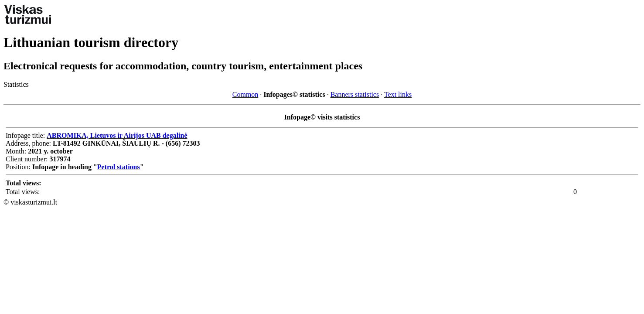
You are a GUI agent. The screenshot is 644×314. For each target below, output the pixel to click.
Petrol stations (119, 167)
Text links (398, 94)
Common (245, 94)
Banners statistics (355, 94)
